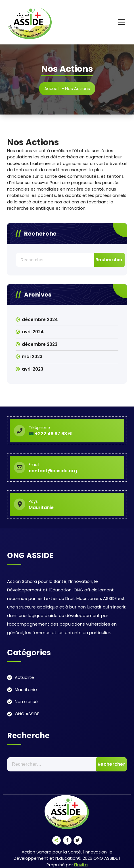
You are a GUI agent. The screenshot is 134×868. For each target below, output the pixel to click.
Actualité (24, 677)
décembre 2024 (40, 319)
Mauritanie (26, 690)
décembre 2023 (40, 344)
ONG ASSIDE (27, 714)
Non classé (26, 701)
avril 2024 (33, 332)
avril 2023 (33, 369)
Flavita (81, 865)
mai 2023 (32, 357)
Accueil (52, 88)
